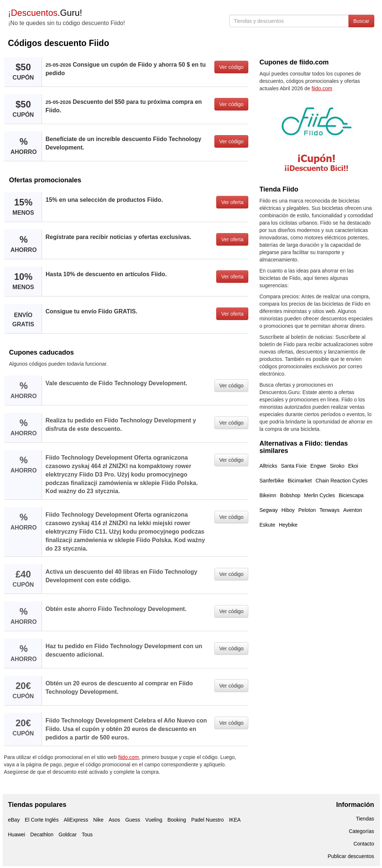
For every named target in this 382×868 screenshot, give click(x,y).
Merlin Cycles (319, 495)
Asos (114, 820)
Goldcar (68, 834)
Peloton (307, 510)
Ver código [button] (231, 67)
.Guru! (45, 13)
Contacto (364, 844)
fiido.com (129, 757)
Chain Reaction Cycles (341, 481)
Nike (98, 820)
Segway (269, 510)
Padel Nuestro (208, 820)
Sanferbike (272, 481)
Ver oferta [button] (232, 202)
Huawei (17, 834)
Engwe (318, 466)
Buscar (361, 21)
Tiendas (365, 819)
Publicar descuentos (351, 856)
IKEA (235, 820)
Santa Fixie (294, 466)
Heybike (288, 525)
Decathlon (42, 834)
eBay (14, 820)
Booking (177, 820)
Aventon (353, 510)
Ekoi (353, 466)
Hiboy (288, 510)
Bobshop (290, 495)
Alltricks (268, 466)
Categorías (361, 831)
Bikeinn (268, 495)
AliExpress (76, 820)
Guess (133, 820)
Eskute (267, 525)
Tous (87, 834)
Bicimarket (300, 481)
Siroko (337, 466)
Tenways (329, 510)
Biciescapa (351, 495)
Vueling (154, 820)
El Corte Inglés (42, 820)
